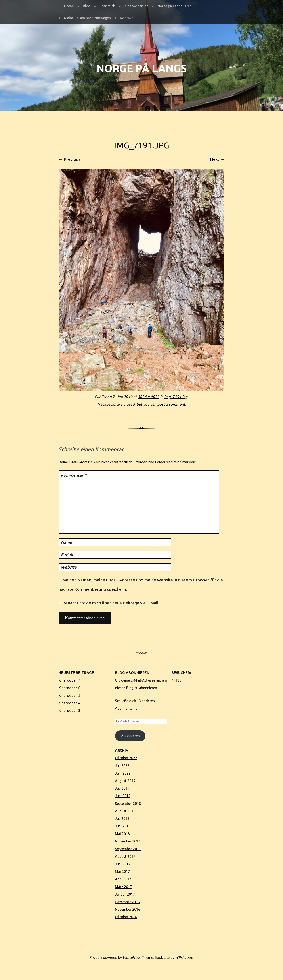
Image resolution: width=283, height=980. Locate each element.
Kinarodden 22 (136, 6)
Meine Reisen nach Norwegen (87, 18)
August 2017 (125, 856)
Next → (217, 159)
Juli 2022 (122, 766)
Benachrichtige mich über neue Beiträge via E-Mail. (111, 603)
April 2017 (123, 879)
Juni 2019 (123, 796)
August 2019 (125, 781)
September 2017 (128, 849)
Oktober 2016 (126, 917)
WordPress (132, 957)
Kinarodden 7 (69, 680)
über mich (107, 6)
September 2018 (128, 804)
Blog (87, 6)
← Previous (70, 159)
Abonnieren (130, 736)
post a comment (171, 404)
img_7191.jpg (176, 397)
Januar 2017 (125, 894)
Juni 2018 (123, 826)
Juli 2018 (122, 819)
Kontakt (126, 18)
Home (69, 6)
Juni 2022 (123, 773)
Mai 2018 (122, 834)
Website (69, 567)
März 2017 (123, 887)
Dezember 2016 (127, 902)
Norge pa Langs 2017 (174, 6)
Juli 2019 (122, 788)
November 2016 (128, 909)
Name (66, 543)
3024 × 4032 (149, 397)
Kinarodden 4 (69, 703)
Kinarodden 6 (69, 688)
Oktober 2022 (126, 758)
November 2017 (128, 841)
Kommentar (74, 475)
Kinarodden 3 (69, 711)
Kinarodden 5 (69, 695)
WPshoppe (184, 957)
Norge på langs (142, 68)
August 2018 (125, 811)
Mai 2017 (122, 872)
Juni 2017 (123, 864)
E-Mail (67, 555)
